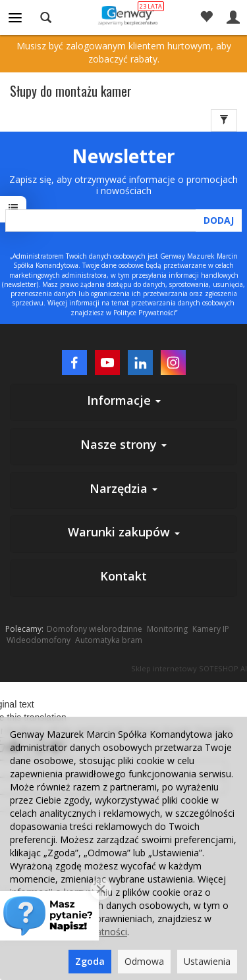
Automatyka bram (109, 640)
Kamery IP (211, 629)
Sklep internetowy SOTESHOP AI (189, 668)
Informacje (124, 400)
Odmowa (144, 961)
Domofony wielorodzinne (95, 629)
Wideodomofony (39, 640)
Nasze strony (123, 444)
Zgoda (90, 961)
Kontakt (123, 576)
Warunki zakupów (124, 532)
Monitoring (167, 629)
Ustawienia (207, 961)
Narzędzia (123, 488)
